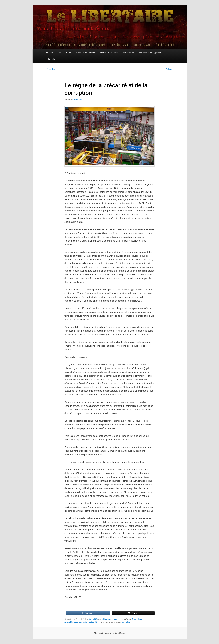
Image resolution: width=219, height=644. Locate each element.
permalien (126, 622)
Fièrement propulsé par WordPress (110, 633)
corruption (84, 622)
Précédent (50, 69)
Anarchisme (137, 619)
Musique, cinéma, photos (150, 53)
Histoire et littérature (109, 53)
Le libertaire (50, 59)
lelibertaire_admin (109, 619)
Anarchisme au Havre (86, 53)
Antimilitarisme (71, 622)
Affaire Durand (65, 53)
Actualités (49, 53)
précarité (93, 622)
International (129, 53)
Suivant (170, 69)
